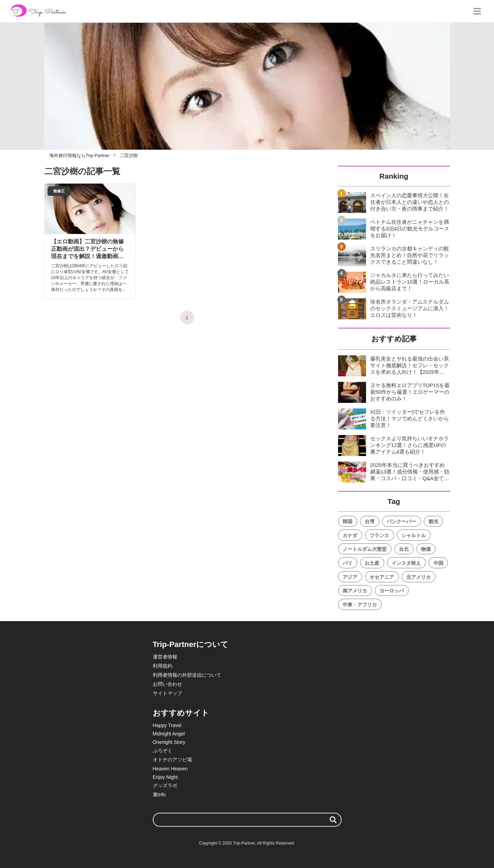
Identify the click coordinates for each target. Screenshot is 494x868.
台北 (404, 549)
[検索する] (333, 820)
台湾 (370, 521)
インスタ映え (406, 563)
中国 (438, 563)
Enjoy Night (165, 777)
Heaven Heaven (170, 769)
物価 (426, 549)
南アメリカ (355, 591)
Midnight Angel (169, 734)
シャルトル (414, 535)
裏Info (159, 795)
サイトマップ (167, 693)
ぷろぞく (163, 750)
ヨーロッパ (392, 591)
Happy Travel (167, 725)
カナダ (350, 535)
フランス (379, 535)
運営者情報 (165, 657)
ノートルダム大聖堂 (365, 549)
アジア (350, 577)
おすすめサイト (181, 713)
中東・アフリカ (360, 605)
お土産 (372, 563)
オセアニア (382, 577)
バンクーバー (401, 521)
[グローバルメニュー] (477, 11)
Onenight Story (169, 742)
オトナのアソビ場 (172, 760)
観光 (434, 521)
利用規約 (163, 666)
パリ (348, 563)
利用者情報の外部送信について (187, 675)
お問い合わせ (167, 684)
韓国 (348, 521)
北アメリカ (418, 577)
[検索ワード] (247, 820)
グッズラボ (165, 785)
